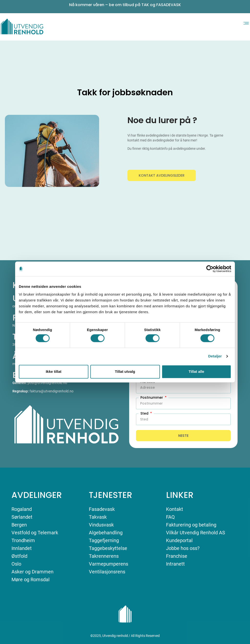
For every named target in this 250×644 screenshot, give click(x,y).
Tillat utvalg (125, 371)
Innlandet (22, 548)
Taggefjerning (104, 540)
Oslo (16, 564)
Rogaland (22, 509)
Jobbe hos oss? (183, 548)
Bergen (19, 525)
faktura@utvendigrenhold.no (52, 391)
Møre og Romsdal (31, 580)
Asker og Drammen (32, 572)
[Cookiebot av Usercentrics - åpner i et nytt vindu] (210, 269)
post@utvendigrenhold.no (47, 383)
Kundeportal (179, 540)
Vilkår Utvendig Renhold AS (196, 533)
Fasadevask (102, 509)
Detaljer (215, 356)
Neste (183, 436)
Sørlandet (22, 517)
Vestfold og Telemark (35, 533)
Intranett (175, 564)
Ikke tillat (53, 371)
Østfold (19, 556)
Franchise (177, 556)
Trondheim (23, 540)
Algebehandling (106, 533)
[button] (246, 23)
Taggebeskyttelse (108, 548)
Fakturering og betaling (191, 525)
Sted (145, 413)
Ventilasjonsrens (107, 572)
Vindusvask (101, 525)
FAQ (170, 517)
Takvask (98, 517)
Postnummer (152, 397)
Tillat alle (197, 371)
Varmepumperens (109, 564)
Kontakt (175, 509)
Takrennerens (104, 556)
